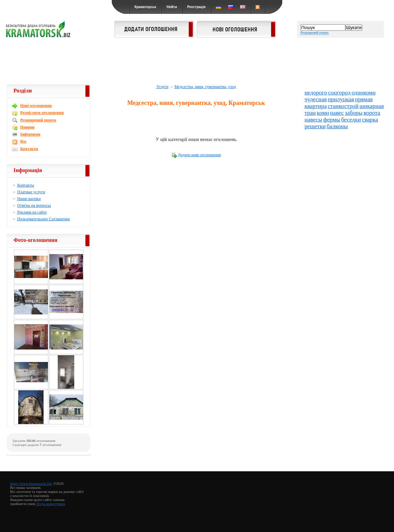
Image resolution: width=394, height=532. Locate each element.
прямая (364, 99)
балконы (337, 126)
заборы (353, 113)
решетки (315, 126)
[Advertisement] (197, 61)
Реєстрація (196, 7)
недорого (316, 93)
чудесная (316, 99)
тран (310, 113)
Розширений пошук (314, 33)
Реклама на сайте (32, 212)
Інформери (30, 134)
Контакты (26, 185)
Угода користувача (51, 504)
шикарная (372, 106)
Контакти (29, 149)
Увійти (172, 7)
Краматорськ (145, 7)
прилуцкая (341, 99)
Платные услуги (31, 192)
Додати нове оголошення (199, 155)
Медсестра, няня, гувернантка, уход (205, 87)
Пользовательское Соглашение (44, 219)
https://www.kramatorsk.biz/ (31, 483)
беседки (351, 120)
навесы (313, 120)
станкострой (343, 106)
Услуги (162, 87)
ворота (372, 113)
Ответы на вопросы (34, 205)
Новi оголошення (36, 106)
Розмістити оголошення (42, 113)
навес (337, 113)
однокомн (363, 93)
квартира (316, 106)
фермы (332, 120)
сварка (370, 120)
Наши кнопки (29, 199)
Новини (27, 127)
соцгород (339, 93)
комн (323, 113)
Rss (23, 141)
